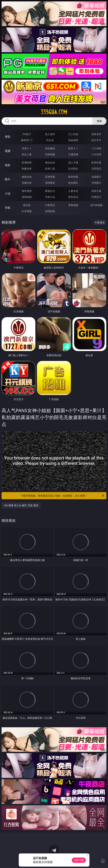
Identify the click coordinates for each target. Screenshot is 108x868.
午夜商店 (50, 205)
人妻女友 (73, 191)
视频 (8, 151)
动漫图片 (96, 177)
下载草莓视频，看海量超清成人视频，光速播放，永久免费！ (62, 496)
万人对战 (73, 134)
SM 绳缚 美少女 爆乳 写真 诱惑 (21, 505)
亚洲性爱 (27, 162)
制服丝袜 (27, 169)
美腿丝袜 (27, 183)
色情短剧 (50, 211)
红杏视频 (27, 211)
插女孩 (27, 205)
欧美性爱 (96, 162)
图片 (8, 179)
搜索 (99, 121)
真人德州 (50, 134)
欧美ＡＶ (73, 148)
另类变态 (96, 169)
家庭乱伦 (50, 191)
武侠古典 (96, 191)
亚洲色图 (50, 177)
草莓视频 (73, 205)
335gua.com (54, 112)
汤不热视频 (96, 205)
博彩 (8, 137)
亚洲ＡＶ (27, 148)
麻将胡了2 (27, 140)
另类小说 (50, 197)
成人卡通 (73, 162)
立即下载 (79, 860)
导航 (8, 208)
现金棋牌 (73, 140)
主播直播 (73, 154)
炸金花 (50, 140)
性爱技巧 (96, 197)
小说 (8, 193)
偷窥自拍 (27, 177)
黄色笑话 (73, 197)
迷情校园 (27, 197)
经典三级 (50, 169)
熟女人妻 (27, 154)
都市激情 (27, 191)
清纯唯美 (50, 183)
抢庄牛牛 (96, 140)
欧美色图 (73, 177)
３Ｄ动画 (96, 148)
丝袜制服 (50, 154)
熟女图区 (73, 183)
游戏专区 (96, 134)
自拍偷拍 (50, 148)
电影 (8, 165)
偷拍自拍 (50, 162)
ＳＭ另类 (96, 154)
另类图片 (96, 183)
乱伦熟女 (73, 169)
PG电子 (27, 134)
